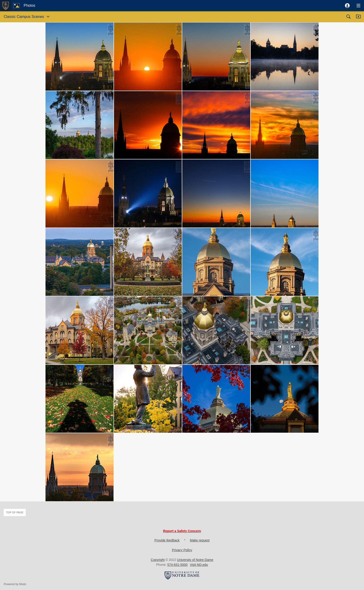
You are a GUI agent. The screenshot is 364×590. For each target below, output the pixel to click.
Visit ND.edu (199, 565)
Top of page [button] (15, 512)
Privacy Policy (182, 550)
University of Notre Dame (195, 560)
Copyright (158, 560)
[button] (347, 6)
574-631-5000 (177, 565)
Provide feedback (167, 540)
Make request (200, 540)
